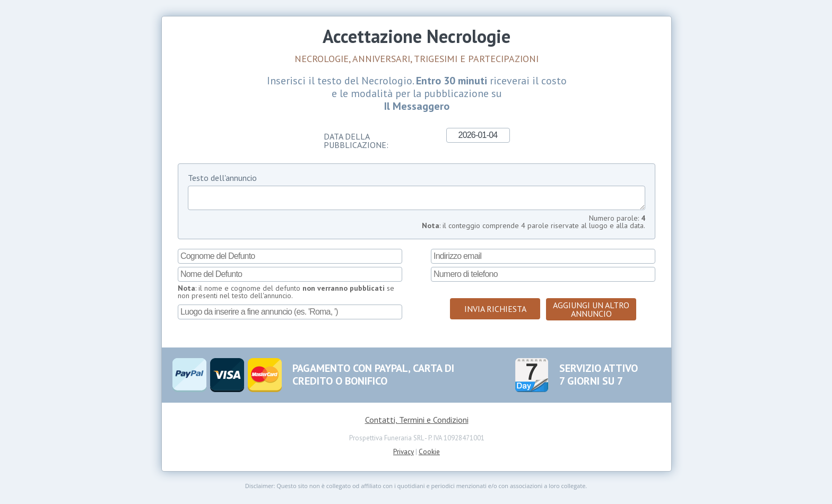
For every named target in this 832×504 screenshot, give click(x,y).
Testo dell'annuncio (222, 178)
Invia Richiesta (495, 313)
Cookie (429, 456)
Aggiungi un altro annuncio (591, 314)
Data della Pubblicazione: (356, 140)
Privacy (404, 456)
